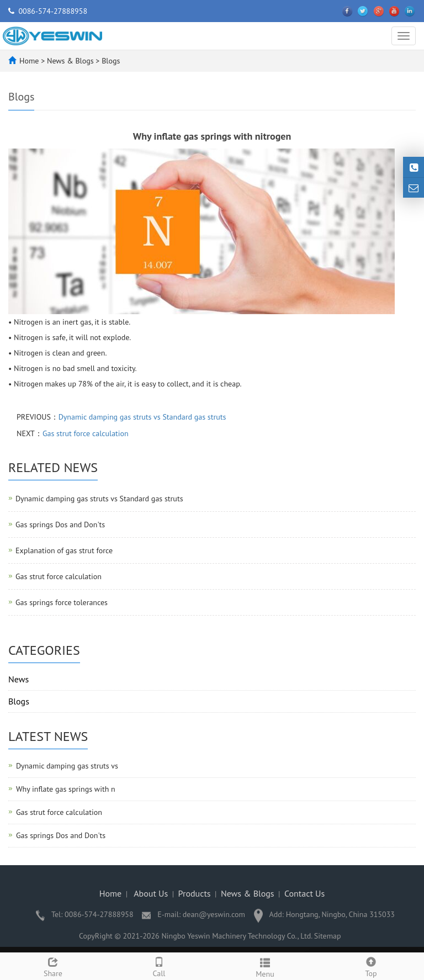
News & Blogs (71, 61)
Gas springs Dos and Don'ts (60, 525)
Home (29, 61)
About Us (151, 893)
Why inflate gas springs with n (66, 789)
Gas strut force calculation (86, 433)
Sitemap (328, 936)
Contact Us (304, 893)
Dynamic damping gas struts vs (67, 766)
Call (159, 966)
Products (195, 893)
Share (53, 966)
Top (371, 966)
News (18, 679)
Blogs (110, 61)
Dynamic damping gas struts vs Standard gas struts (142, 417)
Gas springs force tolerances (62, 602)
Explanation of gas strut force (64, 550)
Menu (265, 966)
